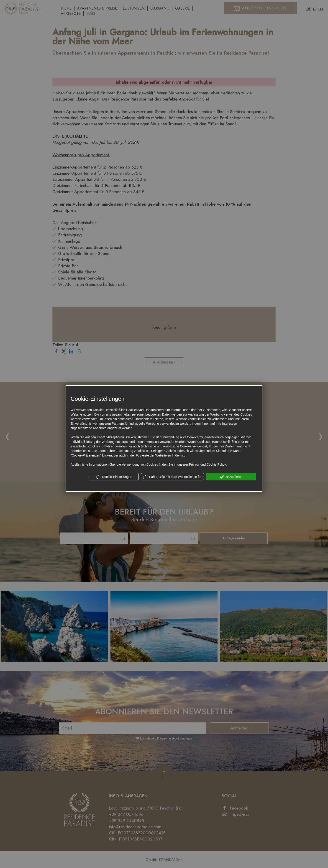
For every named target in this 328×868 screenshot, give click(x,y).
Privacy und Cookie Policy (208, 464)
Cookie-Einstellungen (114, 477)
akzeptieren (231, 477)
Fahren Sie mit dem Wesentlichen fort (172, 477)
